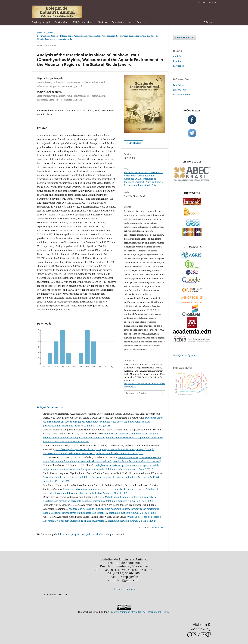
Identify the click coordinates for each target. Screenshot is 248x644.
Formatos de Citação (136, 393)
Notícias (103, 22)
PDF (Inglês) (135, 143)
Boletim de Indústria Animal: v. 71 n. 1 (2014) (86, 426)
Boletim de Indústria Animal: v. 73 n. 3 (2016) (137, 461)
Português (178, 66)
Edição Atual (61, 22)
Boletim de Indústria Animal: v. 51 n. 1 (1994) (133, 513)
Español (177, 61)
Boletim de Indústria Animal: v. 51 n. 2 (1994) (130, 501)
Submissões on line (122, 22)
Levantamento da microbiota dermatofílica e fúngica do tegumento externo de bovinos (90, 477)
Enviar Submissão (185, 37)
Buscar (209, 22)
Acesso (212, 2)
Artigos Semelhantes (50, 407)
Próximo (156, 528)
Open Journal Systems (185, 355)
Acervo (50, 33)
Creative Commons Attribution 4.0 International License (140, 612)
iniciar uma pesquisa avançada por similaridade (84, 534)
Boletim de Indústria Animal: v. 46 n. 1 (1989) (104, 493)
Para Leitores (180, 85)
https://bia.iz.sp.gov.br (124, 589)
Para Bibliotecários (182, 94)
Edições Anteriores (83, 22)
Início (40, 33)
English (177, 56)
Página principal (41, 22)
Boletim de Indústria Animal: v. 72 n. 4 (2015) (120, 453)
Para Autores (179, 90)
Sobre (140, 22)
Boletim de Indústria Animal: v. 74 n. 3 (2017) (130, 469)
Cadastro (201, 2)
